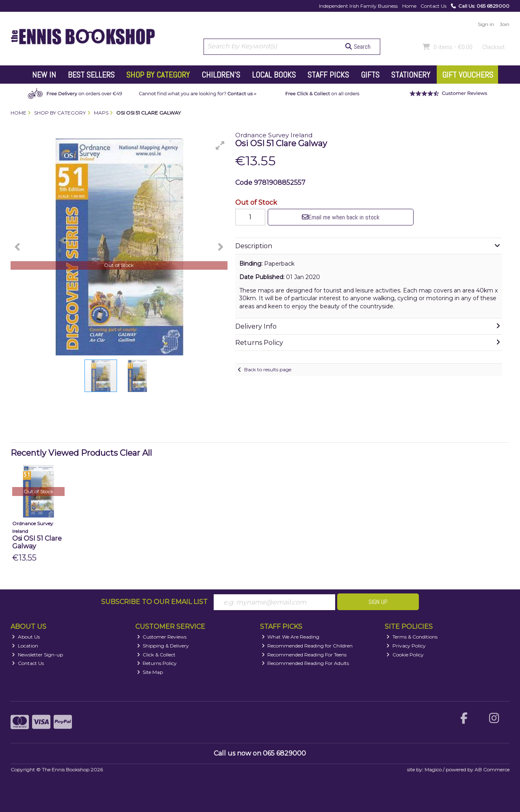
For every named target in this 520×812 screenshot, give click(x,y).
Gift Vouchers (468, 75)
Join (505, 24)
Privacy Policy (406, 646)
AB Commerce (492, 770)
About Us (26, 637)
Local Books (274, 75)
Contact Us (433, 6)
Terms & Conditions (412, 637)
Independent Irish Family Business (358, 6)
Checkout (494, 47)
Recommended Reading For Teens (304, 655)
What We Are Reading (291, 637)
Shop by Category (158, 75)
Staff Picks (328, 75)
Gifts (370, 75)
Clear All (136, 453)
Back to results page (268, 369)
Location (25, 646)
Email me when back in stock (341, 217)
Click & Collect (156, 655)
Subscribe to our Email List (154, 602)
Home (409, 6)
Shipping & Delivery (163, 646)
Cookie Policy (405, 655)
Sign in (486, 24)
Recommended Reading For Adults (305, 663)
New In (44, 75)
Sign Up (378, 602)
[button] (220, 145)
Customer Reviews (162, 637)
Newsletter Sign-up (37, 655)
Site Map (150, 672)
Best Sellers (91, 75)
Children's (221, 75)
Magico (433, 770)
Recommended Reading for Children (307, 646)
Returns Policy (157, 663)
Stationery (411, 75)
